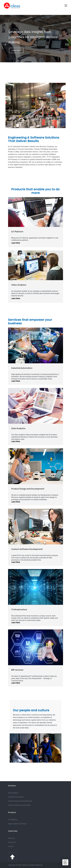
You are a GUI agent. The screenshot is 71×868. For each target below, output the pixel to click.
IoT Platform (13, 820)
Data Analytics (13, 793)
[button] (5, 44)
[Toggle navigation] (66, 6)
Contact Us (12, 842)
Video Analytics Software (17, 824)
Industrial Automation (16, 797)
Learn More (16, 50)
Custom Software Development (19, 805)
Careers (11, 846)
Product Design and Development (20, 801)
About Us (11, 838)
